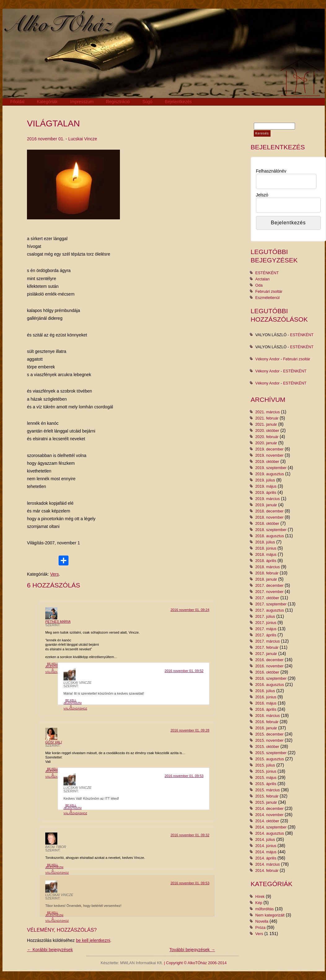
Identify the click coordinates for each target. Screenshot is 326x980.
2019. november (269, 455)
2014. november (269, 815)
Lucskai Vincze (83, 139)
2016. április (266, 710)
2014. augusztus (270, 833)
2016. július (265, 691)
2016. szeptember (271, 679)
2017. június (266, 623)
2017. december (269, 586)
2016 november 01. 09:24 (190, 610)
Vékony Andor (267, 359)
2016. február (267, 722)
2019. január (266, 505)
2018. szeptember (271, 530)
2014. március (268, 864)
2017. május (266, 629)
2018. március (268, 567)
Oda (259, 285)
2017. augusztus (270, 610)
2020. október (267, 431)
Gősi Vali (54, 742)
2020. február (267, 437)
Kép (259, 903)
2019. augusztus (270, 474)
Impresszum (82, 102)
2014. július (265, 840)
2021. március (268, 412)
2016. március (268, 716)
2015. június (266, 771)
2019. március (268, 499)
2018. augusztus (270, 536)
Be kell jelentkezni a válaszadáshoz (57, 668)
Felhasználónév (271, 171)
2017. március (268, 641)
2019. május (266, 486)
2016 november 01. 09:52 (184, 671)
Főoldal (17, 102)
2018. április (266, 561)
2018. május (266, 555)
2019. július (265, 480)
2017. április (266, 635)
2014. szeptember (271, 827)
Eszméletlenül (267, 298)
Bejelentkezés (178, 102)
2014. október (267, 821)
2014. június (266, 846)
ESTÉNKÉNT (267, 273)
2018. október (267, 524)
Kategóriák (47, 102)
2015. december (269, 734)
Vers (55, 574)
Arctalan (262, 279)
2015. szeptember (271, 753)
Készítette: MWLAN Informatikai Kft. (132, 963)
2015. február (267, 796)
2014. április (266, 858)
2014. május (266, 852)
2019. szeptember (271, 468)
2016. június (266, 697)
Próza (260, 928)
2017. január (266, 654)
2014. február (267, 871)
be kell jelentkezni (93, 940)
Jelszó (262, 195)
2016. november (269, 666)
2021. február (267, 418)
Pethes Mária (58, 622)
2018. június (266, 548)
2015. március (268, 790)
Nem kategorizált (270, 915)
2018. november (269, 517)
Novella (262, 921)
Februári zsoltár (269, 292)
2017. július (265, 617)
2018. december (269, 511)
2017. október (267, 598)
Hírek (260, 897)
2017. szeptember (271, 604)
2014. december (269, 809)
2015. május (266, 778)
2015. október (267, 747)
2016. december (269, 660)
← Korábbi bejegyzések (50, 950)
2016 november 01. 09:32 (190, 835)
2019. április (266, 493)
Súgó (147, 102)
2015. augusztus (270, 759)
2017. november (269, 592)
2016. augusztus (270, 685)
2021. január (266, 424)
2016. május (266, 703)
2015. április (266, 784)
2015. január (266, 802)
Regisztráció (118, 102)
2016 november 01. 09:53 (184, 776)
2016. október (267, 672)
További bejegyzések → (192, 950)
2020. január (266, 443)
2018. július (265, 542)
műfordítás (265, 909)
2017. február (267, 648)
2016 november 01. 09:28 (190, 730)
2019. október (267, 462)
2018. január (266, 579)
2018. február (267, 573)
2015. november (269, 740)
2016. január (266, 728)
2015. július (265, 765)
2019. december (269, 449)
